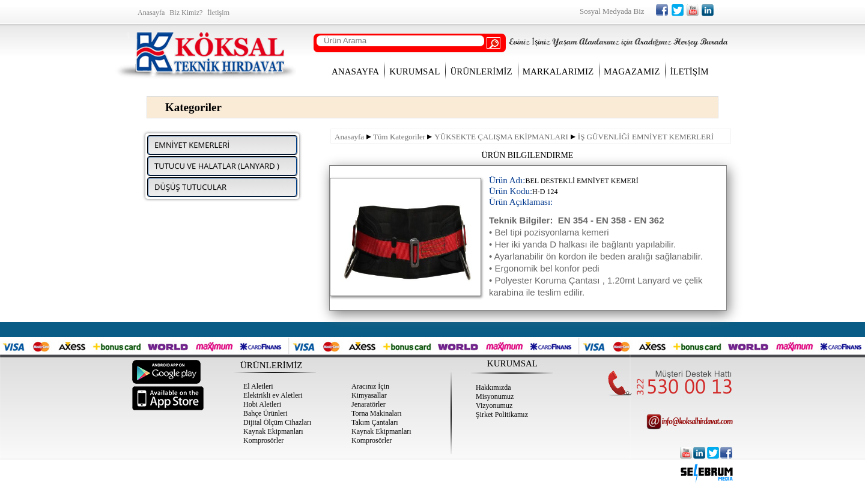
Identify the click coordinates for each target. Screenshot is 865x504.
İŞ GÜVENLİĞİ (604, 137)
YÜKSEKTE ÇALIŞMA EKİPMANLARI (501, 137)
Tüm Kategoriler (399, 137)
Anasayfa (349, 137)
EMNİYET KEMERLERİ (673, 137)
